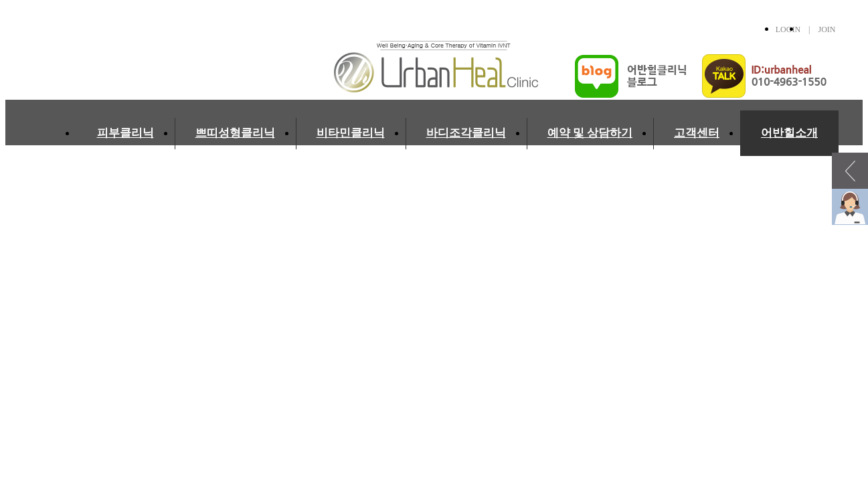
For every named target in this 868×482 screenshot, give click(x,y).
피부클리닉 (125, 133)
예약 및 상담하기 (590, 133)
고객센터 (697, 133)
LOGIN (788, 29)
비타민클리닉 (351, 133)
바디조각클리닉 (466, 133)
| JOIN (818, 29)
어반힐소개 (789, 133)
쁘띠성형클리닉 (235, 133)
